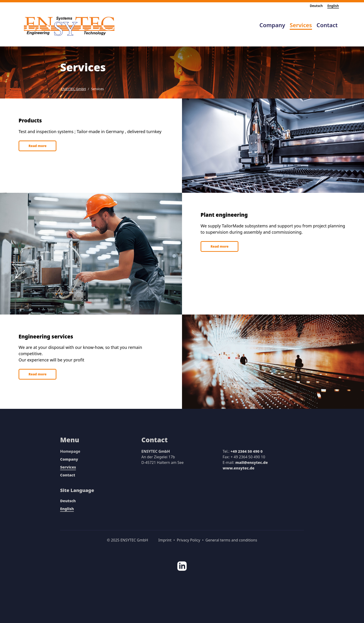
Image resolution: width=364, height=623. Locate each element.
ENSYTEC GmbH (73, 89)
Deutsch (316, 6)
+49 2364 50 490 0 (247, 451)
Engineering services (46, 336)
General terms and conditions (231, 540)
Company (69, 459)
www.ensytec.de (239, 468)
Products (30, 120)
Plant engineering (224, 215)
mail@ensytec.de (252, 462)
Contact (68, 475)
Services (97, 89)
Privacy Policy (188, 540)
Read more (37, 146)
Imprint (165, 540)
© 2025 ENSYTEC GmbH (127, 540)
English (333, 6)
